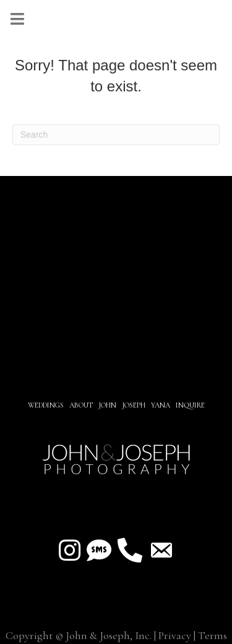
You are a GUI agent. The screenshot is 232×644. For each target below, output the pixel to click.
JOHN (107, 405)
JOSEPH (134, 405)
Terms (213, 635)
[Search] (116, 135)
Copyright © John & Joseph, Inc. (79, 635)
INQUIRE (190, 405)
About (82, 405)
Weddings (46, 405)
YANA (161, 405)
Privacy (175, 635)
